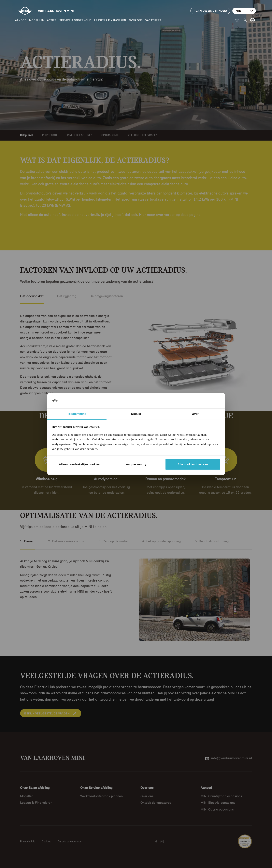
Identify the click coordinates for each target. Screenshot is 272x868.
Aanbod (21, 20)
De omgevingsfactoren (106, 296)
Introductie (50, 135)
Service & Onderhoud (75, 20)
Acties (52, 20)
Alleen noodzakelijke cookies (79, 464)
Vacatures (153, 20)
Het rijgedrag (67, 296)
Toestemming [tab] (77, 414)
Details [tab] (136, 414)
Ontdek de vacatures (156, 803)
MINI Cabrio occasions (217, 809)
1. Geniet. (27, 541)
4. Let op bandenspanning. (162, 541)
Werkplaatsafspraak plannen (101, 796)
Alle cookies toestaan (193, 464)
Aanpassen (136, 464)
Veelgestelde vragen (143, 135)
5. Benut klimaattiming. (212, 541)
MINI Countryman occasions (221, 796)
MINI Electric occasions (218, 803)
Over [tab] (195, 414)
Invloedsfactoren (80, 135)
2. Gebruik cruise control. (67, 541)
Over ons (136, 20)
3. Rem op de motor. (114, 541)
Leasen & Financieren (110, 20)
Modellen (37, 20)
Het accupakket (32, 296)
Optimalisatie (110, 135)
